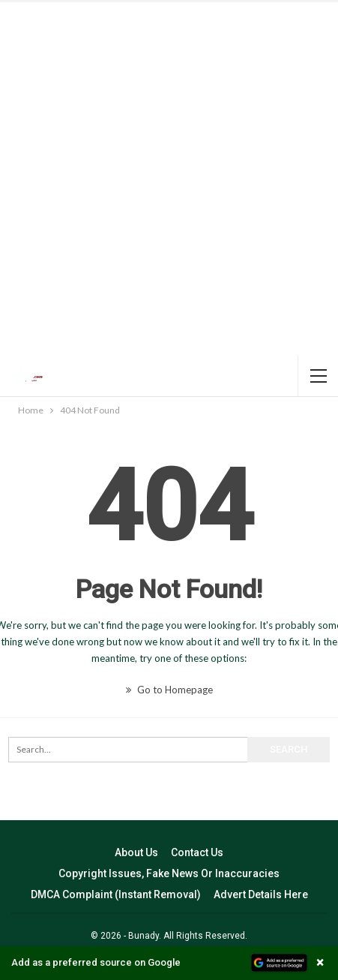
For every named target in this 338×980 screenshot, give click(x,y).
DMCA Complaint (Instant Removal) (116, 894)
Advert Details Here (261, 894)
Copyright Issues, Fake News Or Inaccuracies (169, 873)
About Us (136, 852)
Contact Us (197, 852)
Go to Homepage (169, 690)
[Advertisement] (169, 179)
